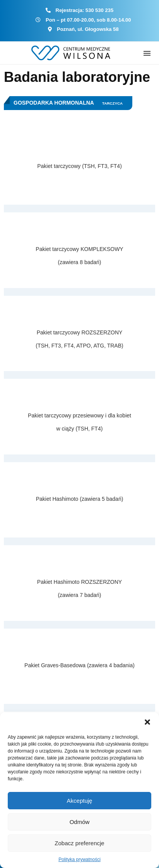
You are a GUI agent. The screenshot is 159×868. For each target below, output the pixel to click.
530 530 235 (99, 10)
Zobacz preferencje (79, 843)
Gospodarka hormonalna (54, 103)
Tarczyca (112, 103)
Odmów (80, 822)
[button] (147, 722)
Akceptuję (80, 801)
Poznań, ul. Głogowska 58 (88, 29)
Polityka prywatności (79, 860)
